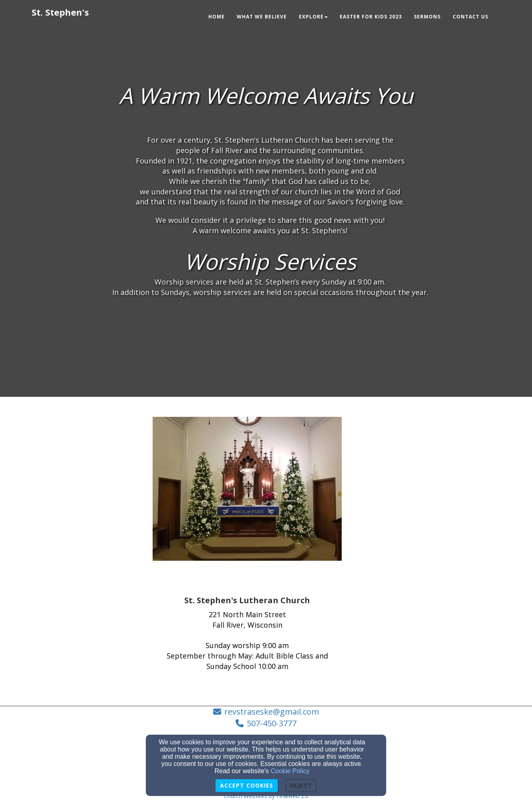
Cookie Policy (290, 771)
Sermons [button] (427, 17)
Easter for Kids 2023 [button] (371, 17)
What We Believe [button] (262, 17)
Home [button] (217, 17)
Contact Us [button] (471, 17)
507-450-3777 (272, 723)
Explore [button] (313, 17)
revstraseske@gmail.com (272, 712)
